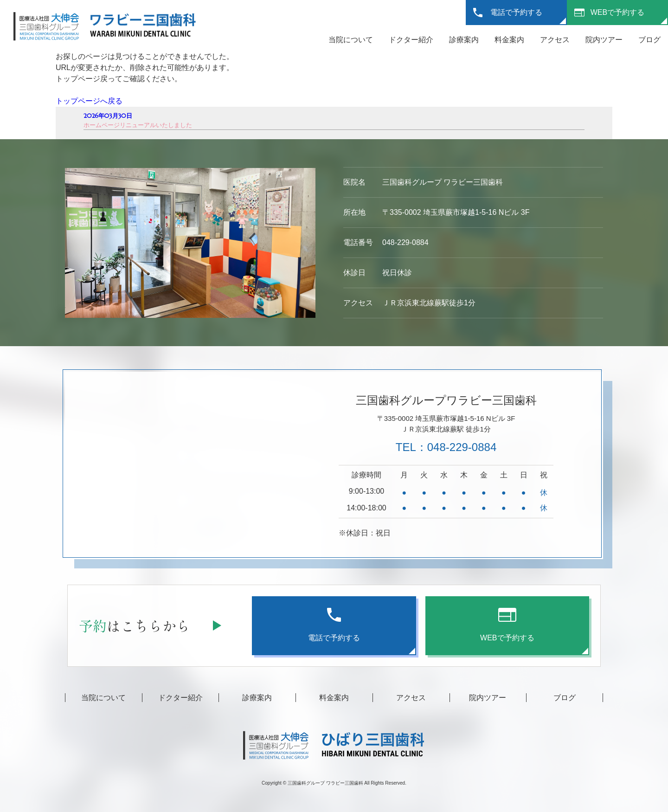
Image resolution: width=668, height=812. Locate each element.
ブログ (649, 40)
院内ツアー (604, 40)
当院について (351, 40)
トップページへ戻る (89, 101)
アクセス (555, 40)
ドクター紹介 (411, 40)
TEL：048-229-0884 (446, 447)
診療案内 (464, 40)
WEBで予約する (617, 12)
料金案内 (509, 40)
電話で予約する (516, 12)
